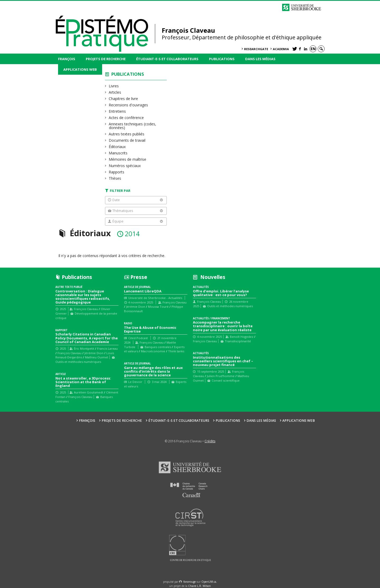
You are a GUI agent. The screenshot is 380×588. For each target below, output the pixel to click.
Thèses (115, 178)
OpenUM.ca (209, 582)
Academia (281, 49)
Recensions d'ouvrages (129, 105)
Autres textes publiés (127, 134)
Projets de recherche (106, 59)
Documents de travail (127, 140)
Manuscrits (118, 153)
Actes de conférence (126, 118)
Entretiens (117, 111)
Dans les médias (260, 59)
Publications (222, 59)
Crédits (210, 441)
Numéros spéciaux (125, 166)
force (190, 582)
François (67, 59)
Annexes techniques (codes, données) (133, 126)
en (313, 49)
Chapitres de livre (123, 99)
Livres (114, 86)
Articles (115, 92)
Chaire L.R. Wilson (199, 586)
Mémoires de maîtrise (128, 159)
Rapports (117, 172)
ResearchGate (256, 49)
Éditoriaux (117, 147)
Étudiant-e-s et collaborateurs (167, 59)
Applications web (80, 69)
